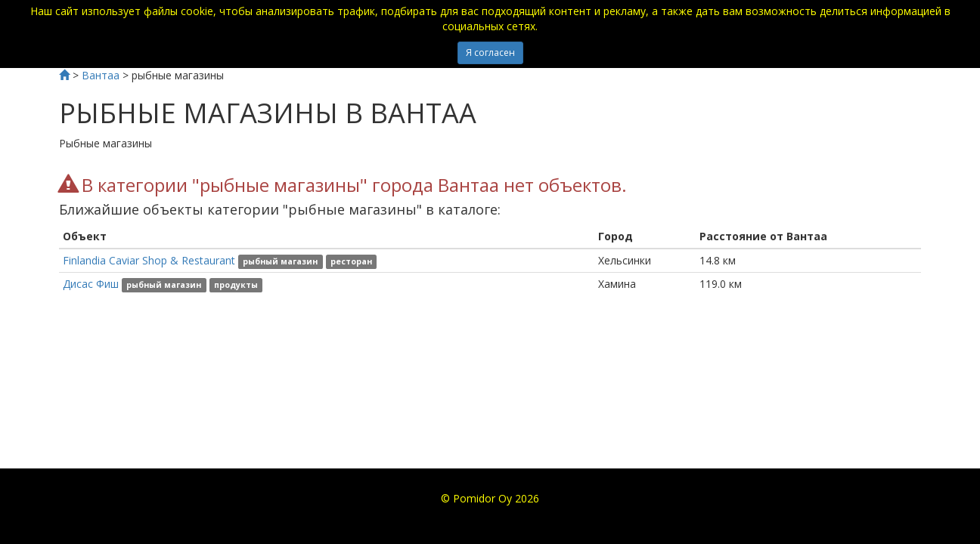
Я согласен (490, 53)
